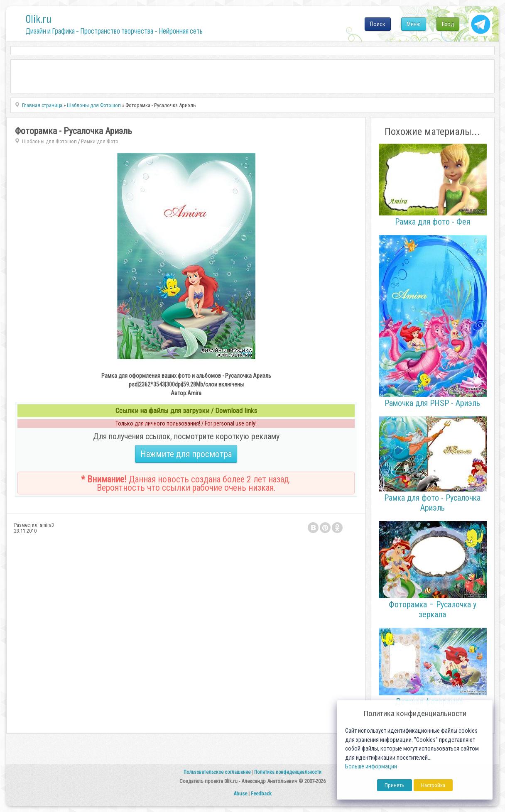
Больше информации (371, 767)
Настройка (433, 785)
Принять (395, 785)
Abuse (240, 794)
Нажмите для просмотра (186, 454)
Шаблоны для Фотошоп (49, 141)
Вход (448, 24)
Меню (414, 24)
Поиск (378, 24)
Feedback (261, 794)
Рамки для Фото (100, 141)
